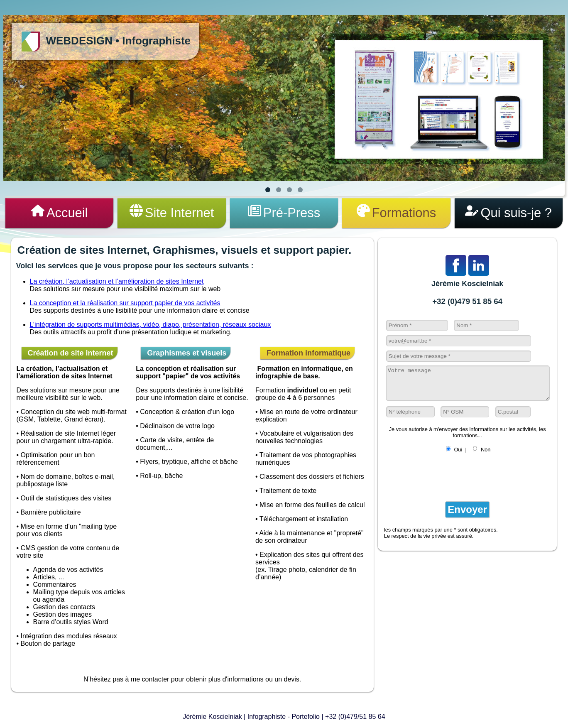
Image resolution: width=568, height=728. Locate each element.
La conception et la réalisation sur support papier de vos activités (125, 304)
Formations (396, 213)
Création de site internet (70, 354)
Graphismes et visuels (186, 354)
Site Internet (172, 213)
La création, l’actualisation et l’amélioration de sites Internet (117, 283)
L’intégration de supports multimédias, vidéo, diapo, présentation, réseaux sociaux (151, 326)
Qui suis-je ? (508, 213)
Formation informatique (307, 354)
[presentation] (447, 483)
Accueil (59, 213)
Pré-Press (284, 213)
